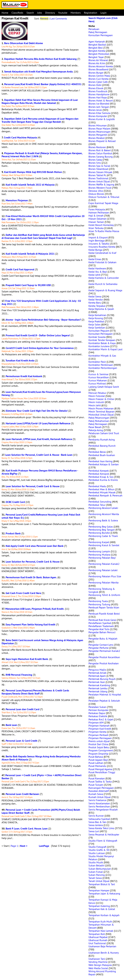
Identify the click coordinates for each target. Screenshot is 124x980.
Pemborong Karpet (99, 542)
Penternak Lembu (98, 688)
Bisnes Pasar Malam (99, 129)
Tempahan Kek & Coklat (102, 909)
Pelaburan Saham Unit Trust (104, 433)
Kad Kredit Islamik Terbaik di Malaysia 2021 (30, 254)
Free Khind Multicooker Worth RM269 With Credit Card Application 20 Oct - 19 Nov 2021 (43, 218)
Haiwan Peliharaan (99, 212)
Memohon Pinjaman (17, 200)
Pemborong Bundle (99, 533)
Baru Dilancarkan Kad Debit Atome (23, 43)
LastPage (44, 846)
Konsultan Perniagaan (101, 35)
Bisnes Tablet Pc (97, 175)
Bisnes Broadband (98, 69)
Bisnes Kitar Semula (99, 113)
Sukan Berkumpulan (100, 869)
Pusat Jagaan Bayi (98, 760)
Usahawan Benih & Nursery (103, 953)
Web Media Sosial (98, 968)
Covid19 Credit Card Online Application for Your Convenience (40, 348)
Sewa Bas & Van (97, 822)
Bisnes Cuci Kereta (98, 79)
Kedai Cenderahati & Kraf (102, 253)
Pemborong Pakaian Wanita (103, 582)
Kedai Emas (95, 259)
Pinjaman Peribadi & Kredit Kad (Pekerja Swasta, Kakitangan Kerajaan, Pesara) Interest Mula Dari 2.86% (42, 155)
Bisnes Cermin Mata (99, 76)
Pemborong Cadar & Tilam (103, 536)
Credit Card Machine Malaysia (20, 138)
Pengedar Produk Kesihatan (104, 663)
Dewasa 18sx (96, 191)
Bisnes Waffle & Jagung (101, 184)
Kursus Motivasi (97, 383)
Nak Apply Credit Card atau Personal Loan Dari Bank (35, 546)
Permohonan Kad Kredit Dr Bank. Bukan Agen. (31, 577)
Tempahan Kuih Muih (100, 921)
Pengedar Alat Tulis (99, 629)
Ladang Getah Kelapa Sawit (104, 387)
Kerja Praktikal (96, 321)
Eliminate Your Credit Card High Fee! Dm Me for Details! (37, 411)
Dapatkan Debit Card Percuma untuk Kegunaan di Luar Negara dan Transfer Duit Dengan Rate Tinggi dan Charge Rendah (40, 120)
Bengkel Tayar (96, 57)
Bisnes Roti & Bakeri (100, 150)
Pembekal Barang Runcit (102, 446)
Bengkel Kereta (97, 51)
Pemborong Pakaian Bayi (102, 558)
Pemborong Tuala (98, 601)
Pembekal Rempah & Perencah (105, 495)
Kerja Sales (95, 324)
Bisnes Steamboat (98, 169)
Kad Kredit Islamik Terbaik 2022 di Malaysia (30, 185)
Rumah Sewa (96, 794)
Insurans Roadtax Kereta (102, 247)
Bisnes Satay (95, 160)
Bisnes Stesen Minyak (100, 172)
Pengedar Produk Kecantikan (104, 657)
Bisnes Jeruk (95, 110)
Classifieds (17, 13)
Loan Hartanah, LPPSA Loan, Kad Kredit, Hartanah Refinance (39, 439)
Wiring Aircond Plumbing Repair (102, 973)
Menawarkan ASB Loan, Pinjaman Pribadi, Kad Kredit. (35, 609)
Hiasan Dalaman (98, 219)
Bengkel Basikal (97, 45)
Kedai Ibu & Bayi (98, 272)
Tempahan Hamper (99, 890)
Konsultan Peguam (99, 331)
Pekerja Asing (96, 430)
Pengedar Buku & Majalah (103, 639)
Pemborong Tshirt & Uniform (104, 595)
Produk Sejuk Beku (99, 747)
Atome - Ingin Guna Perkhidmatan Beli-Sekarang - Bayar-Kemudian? (43, 320)
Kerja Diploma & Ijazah (101, 309)
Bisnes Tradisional (98, 178)
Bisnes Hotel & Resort (101, 100)
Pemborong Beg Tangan (102, 530)
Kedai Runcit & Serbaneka (103, 284)
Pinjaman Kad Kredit (100, 729)
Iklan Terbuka (96, 228)
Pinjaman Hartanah (99, 726)
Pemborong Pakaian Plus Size (105, 576)
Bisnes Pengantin (98, 135)
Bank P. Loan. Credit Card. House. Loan (27, 829)
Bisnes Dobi (95, 85)
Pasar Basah (95, 427)
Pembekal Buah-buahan (102, 455)
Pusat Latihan (96, 763)
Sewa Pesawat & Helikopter (104, 834)
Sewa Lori (94, 831)
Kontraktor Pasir (97, 362)
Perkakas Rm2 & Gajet (101, 719)
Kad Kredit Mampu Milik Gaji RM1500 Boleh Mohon (33, 172)
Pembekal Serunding (100, 502)
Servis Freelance (97, 800)
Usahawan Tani (97, 959)
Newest (44, 18)
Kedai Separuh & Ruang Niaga (105, 290)
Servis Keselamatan (99, 803)
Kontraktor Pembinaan (101, 365)
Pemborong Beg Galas (101, 527)
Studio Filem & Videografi (103, 841)
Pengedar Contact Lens (101, 645)
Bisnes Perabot (97, 138)
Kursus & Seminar (98, 374)
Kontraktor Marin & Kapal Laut (105, 349)
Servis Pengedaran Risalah (103, 810)
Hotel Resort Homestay (101, 225)
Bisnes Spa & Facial (99, 166)
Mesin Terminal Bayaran (102, 411)
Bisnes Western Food (100, 188)
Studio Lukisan (97, 853)
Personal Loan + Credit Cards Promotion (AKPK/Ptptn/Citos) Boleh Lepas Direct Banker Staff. (41, 811)
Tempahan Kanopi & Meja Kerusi (103, 901)
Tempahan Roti (97, 934)
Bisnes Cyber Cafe (98, 82)
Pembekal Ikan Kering (101, 461)
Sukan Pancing (97, 875)
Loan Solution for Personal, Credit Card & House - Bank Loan (39, 455)
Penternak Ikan (97, 682)
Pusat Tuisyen (96, 785)
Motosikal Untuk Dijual (101, 415)
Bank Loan (11, 725)
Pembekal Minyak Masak (102, 492)
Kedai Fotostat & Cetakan (102, 262)
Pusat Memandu (97, 766)
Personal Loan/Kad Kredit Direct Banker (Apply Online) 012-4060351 (43, 84)
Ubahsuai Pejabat (98, 937)
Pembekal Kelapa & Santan (104, 464)
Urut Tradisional (97, 943)
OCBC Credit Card (15, 502)
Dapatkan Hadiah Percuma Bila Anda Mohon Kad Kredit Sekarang (40, 59)
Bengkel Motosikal (99, 54)
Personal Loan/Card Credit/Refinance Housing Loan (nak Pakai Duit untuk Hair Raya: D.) (41, 516)
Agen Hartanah (97, 41)
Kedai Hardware (97, 268)
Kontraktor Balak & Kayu (102, 343)
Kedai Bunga (95, 250)
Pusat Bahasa (96, 757)
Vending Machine (98, 962)
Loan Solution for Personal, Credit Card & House (33, 486)
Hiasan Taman (96, 222)
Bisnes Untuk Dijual (99, 181)
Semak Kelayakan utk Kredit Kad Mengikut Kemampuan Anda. (39, 72)
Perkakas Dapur (97, 713)
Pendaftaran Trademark (101, 626)
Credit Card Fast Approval (20, 269)
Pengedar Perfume (98, 648)
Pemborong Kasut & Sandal (104, 545)
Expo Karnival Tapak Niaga (103, 203)
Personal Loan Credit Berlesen (22, 794)
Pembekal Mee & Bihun (101, 489)
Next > (24, 846)
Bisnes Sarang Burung (101, 157)
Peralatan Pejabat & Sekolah (104, 701)
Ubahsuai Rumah (98, 940)
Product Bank (13, 533)
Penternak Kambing (99, 685)
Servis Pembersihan (99, 806)
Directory (50, 13)
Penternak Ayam (97, 676)
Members (76, 13)
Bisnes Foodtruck (98, 91)
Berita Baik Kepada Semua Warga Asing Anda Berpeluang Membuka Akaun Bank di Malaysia (41, 758)
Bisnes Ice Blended (99, 104)
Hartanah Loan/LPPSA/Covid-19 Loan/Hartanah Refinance (38, 423)
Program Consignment (101, 750)
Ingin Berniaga (97, 241)
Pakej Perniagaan (98, 32)
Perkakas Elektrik (98, 716)
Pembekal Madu (97, 486)
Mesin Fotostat (97, 396)
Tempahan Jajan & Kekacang (104, 893)
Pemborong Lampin (99, 551)
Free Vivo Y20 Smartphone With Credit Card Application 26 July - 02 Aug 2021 (41, 302)
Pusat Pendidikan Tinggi (102, 772)
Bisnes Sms (95, 163)
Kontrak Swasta (97, 337)
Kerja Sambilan (97, 328)
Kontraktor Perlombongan (103, 368)
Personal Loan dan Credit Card (23, 709)
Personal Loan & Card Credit (21, 741)
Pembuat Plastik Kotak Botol (104, 614)
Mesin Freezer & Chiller (101, 399)
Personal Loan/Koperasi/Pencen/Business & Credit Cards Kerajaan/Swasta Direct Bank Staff (35, 692)
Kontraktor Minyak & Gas (102, 356)
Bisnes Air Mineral (98, 60)
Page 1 (14, 846)
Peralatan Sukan (97, 707)
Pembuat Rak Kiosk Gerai (102, 620)
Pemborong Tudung (99, 604)
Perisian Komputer (98, 710)
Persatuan (94, 29)
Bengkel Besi (96, 48)
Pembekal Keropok (99, 474)
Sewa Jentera (96, 825)
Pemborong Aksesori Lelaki (103, 508)
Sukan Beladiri (96, 865)
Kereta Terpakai (97, 306)
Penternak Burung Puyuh (102, 679)
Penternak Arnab (97, 673)
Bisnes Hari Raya (98, 97)
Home (5, 13)
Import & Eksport (98, 237)
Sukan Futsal (96, 872)
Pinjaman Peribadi (98, 735)
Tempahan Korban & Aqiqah (104, 915)
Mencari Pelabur (97, 393)
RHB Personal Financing (19, 675)
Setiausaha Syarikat (99, 819)
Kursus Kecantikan (99, 377)
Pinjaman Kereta (97, 732)
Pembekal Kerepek (99, 471)
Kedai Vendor (96, 299)
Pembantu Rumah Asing (102, 440)
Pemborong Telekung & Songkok (102, 590)
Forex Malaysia (97, 209)
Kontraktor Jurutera (99, 346)
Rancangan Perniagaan (101, 788)
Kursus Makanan (98, 380)
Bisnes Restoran (97, 147)
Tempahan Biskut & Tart (102, 884)
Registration (91, 13)
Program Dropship (98, 754)
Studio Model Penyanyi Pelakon (101, 858)
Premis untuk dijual (99, 741)
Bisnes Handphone (99, 94)
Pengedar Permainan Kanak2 (104, 651)
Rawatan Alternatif (99, 791)
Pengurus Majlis (97, 670)
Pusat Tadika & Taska (100, 781)
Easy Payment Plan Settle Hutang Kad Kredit (31, 625)
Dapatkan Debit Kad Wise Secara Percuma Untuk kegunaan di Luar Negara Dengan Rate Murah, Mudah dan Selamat (40, 101)
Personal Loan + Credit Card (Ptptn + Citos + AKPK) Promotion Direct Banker (42, 777)
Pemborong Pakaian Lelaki (103, 570)
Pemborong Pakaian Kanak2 (104, 564)
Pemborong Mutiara (99, 555)
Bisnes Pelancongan (100, 132)
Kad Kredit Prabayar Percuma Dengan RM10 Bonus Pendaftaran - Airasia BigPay (40, 472)
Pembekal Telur (97, 505)
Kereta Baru (95, 303)
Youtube (63, 13)
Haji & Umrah (96, 216)
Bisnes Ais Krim (97, 63)
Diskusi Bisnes (96, 194)
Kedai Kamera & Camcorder (104, 278)
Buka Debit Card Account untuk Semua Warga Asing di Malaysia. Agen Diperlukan (42, 642)
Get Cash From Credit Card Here (23, 593)
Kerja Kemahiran (97, 315)
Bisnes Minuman (98, 125)
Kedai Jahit (94, 275)
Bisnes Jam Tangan (99, 107)
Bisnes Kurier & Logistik (102, 119)
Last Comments (59, 18)
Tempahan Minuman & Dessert (101, 926)
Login (103, 13)
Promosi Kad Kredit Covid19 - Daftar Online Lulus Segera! (38, 335)
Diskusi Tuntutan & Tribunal (104, 197)
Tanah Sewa (95, 878)
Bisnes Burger (96, 73)
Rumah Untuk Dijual (100, 797)
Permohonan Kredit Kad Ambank (24, 376)
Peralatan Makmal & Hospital (105, 694)
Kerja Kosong (96, 318)
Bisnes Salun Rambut (100, 153)
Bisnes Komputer (98, 116)
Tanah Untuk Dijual (99, 881)
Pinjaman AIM (96, 722)
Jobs (40, 13)
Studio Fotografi (97, 847)
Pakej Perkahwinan (99, 421)
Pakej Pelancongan (99, 418)
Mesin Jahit (95, 405)
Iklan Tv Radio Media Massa (104, 231)
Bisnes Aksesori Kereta (101, 66)
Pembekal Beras (97, 452)
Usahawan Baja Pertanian (102, 946)
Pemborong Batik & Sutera (103, 520)
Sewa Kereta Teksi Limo (101, 828)
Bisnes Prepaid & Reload (102, 141)
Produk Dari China (98, 744)
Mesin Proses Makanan (101, 408)
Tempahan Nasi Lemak (101, 931)
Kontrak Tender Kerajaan (102, 340)
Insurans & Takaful (99, 244)
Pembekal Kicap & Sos (101, 477)
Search (30, 13)
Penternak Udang (98, 691)
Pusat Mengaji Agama (100, 769)
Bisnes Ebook (96, 88)
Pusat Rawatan (97, 778)
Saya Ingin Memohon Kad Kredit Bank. (27, 659)
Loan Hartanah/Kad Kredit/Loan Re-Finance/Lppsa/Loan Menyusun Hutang (41, 393)
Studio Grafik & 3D (99, 850)
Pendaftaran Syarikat (100, 623)
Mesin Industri (96, 402)
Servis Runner (96, 816)
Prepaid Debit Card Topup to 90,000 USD (28, 285)
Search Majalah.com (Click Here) (103, 20)
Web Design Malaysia (100, 965)
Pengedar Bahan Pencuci (102, 632)
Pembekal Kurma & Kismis (103, 480)
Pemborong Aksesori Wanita (104, 514)
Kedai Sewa (95, 296)
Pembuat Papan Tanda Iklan (104, 607)
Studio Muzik (96, 862)
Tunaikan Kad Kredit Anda (20, 361)
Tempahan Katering (99, 906)
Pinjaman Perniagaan (100, 738)
